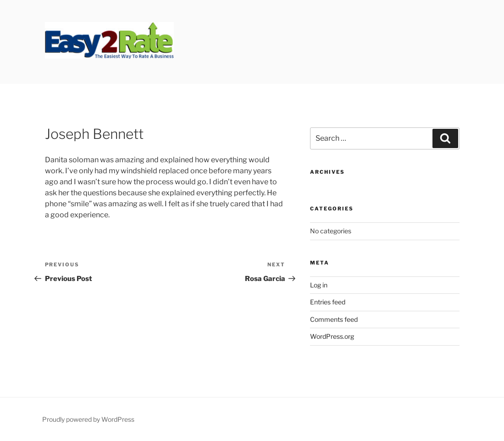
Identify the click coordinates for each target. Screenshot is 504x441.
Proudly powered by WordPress (88, 419)
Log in (319, 285)
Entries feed (328, 302)
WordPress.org (332, 336)
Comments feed (334, 319)
